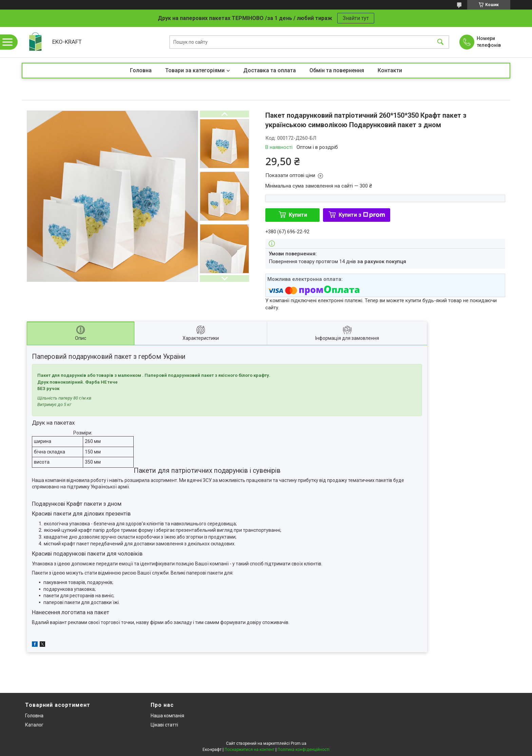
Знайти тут (356, 18)
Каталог (34, 725)
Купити (298, 215)
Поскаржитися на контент (250, 750)
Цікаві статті (164, 725)
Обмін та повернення (337, 70)
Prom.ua (299, 743)
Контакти (390, 70)
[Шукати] (440, 42)
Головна (141, 70)
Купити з (362, 215)
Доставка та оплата (270, 70)
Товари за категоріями (195, 70)
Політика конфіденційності (303, 750)
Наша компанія (167, 716)
